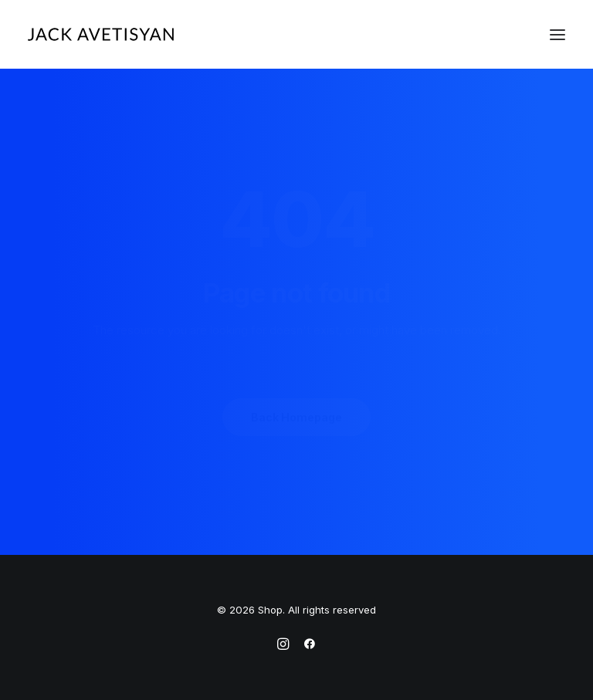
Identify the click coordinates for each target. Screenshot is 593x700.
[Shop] (101, 34)
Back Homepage (296, 417)
